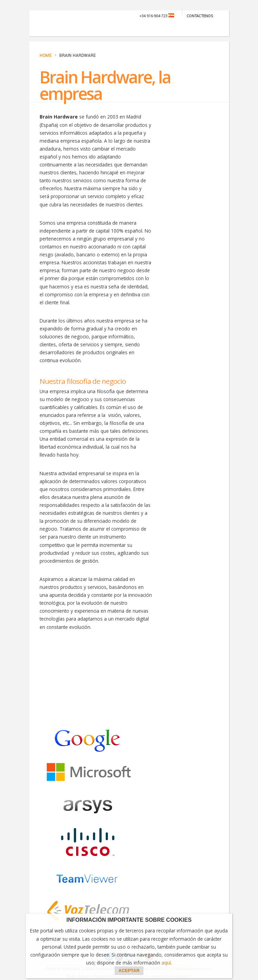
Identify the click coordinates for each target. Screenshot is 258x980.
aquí (166, 963)
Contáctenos (200, 16)
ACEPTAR (129, 971)
